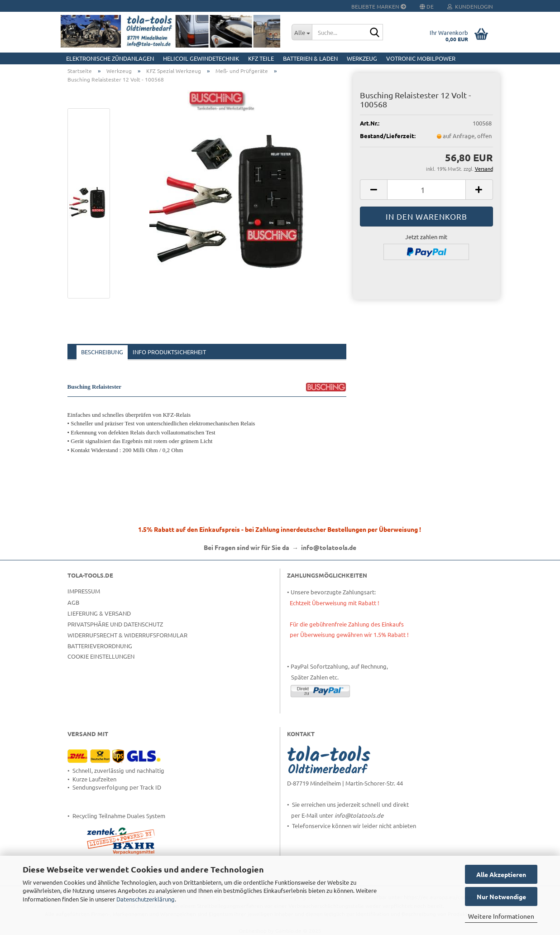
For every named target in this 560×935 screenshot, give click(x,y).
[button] (373, 190)
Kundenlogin (470, 6)
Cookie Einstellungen (101, 656)
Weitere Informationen (501, 916)
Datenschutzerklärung (146, 899)
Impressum (84, 591)
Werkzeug (362, 58)
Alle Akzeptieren (501, 874)
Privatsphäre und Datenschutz (115, 624)
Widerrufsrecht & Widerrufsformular (127, 635)
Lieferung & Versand (99, 613)
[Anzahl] (426, 190)
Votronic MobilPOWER (421, 58)
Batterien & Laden (310, 58)
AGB (73, 602)
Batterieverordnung (100, 646)
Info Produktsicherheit (169, 352)
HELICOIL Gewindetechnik (201, 58)
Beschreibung (102, 352)
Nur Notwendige (501, 896)
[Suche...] (302, 32)
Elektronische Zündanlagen (110, 58)
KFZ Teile (261, 58)
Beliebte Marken (379, 6)
